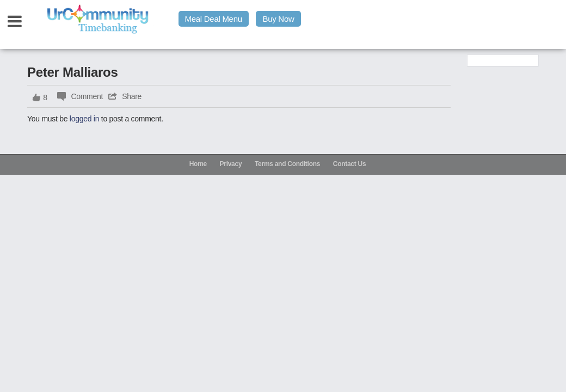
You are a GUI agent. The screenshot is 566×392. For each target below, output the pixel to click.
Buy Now (278, 19)
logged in (84, 119)
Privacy (231, 164)
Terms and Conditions (287, 164)
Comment (87, 96)
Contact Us (350, 164)
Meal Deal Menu (214, 19)
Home (198, 164)
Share (132, 96)
